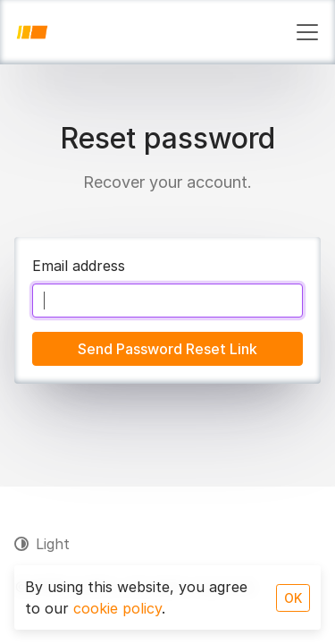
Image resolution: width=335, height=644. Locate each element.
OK (293, 598)
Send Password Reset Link (167, 349)
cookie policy (117, 608)
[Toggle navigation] (307, 32)
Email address (79, 266)
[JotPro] (32, 32)
